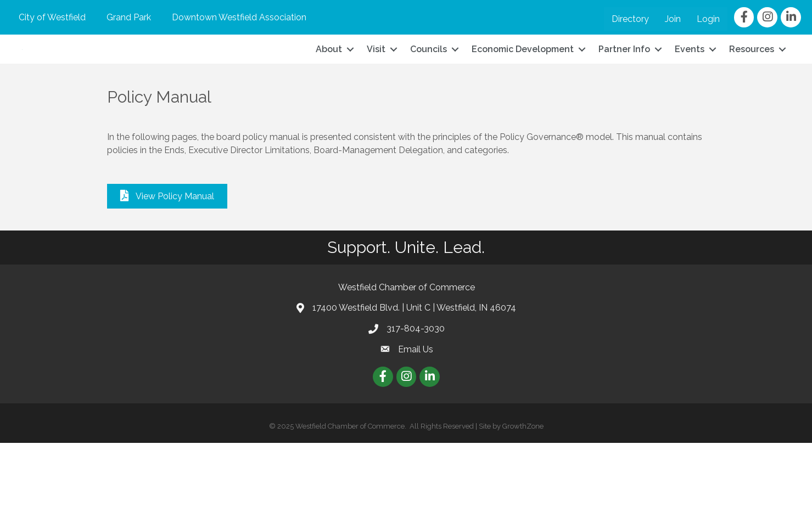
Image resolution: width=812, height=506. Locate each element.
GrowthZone (523, 489)
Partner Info (624, 81)
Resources (752, 81)
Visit (376, 81)
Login (708, 19)
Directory (630, 19)
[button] (167, 259)
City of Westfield (52, 17)
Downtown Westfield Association (239, 17)
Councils (429, 81)
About (329, 81)
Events (690, 81)
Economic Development (523, 81)
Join (673, 19)
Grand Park (129, 17)
